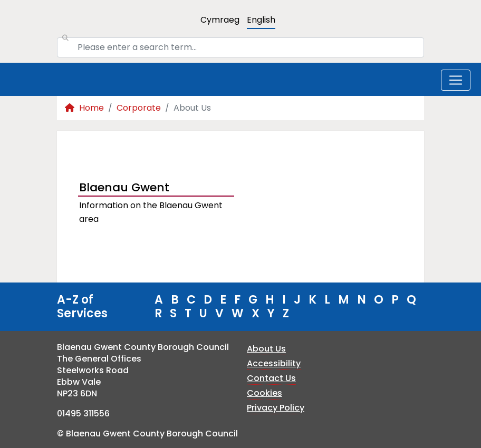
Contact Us (271, 378)
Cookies (264, 393)
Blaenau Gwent (124, 187)
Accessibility (274, 363)
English (261, 20)
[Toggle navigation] (456, 80)
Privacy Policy (276, 408)
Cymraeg (220, 20)
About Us (266, 349)
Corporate (139, 108)
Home (84, 108)
